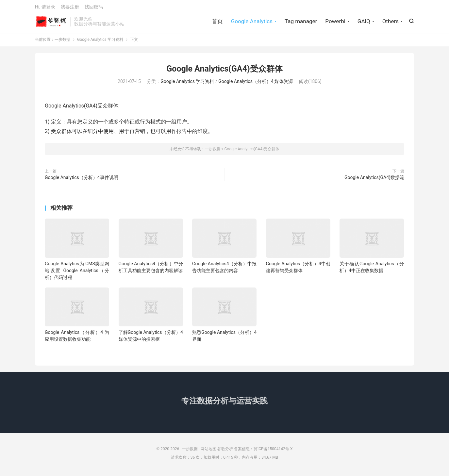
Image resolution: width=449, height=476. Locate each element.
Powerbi (335, 23)
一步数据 (51, 23)
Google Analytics (252, 23)
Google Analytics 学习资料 (100, 42)
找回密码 (94, 8)
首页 (217, 23)
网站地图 (208, 451)
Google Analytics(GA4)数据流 (374, 180)
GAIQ (364, 23)
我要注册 (70, 8)
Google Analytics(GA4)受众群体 (225, 71)
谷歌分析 (225, 451)
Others (391, 23)
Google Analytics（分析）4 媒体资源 (256, 84)
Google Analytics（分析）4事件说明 (82, 180)
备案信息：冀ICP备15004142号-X (263, 451)
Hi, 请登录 (45, 8)
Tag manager (301, 23)
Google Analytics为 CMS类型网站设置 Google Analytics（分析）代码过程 (77, 273)
